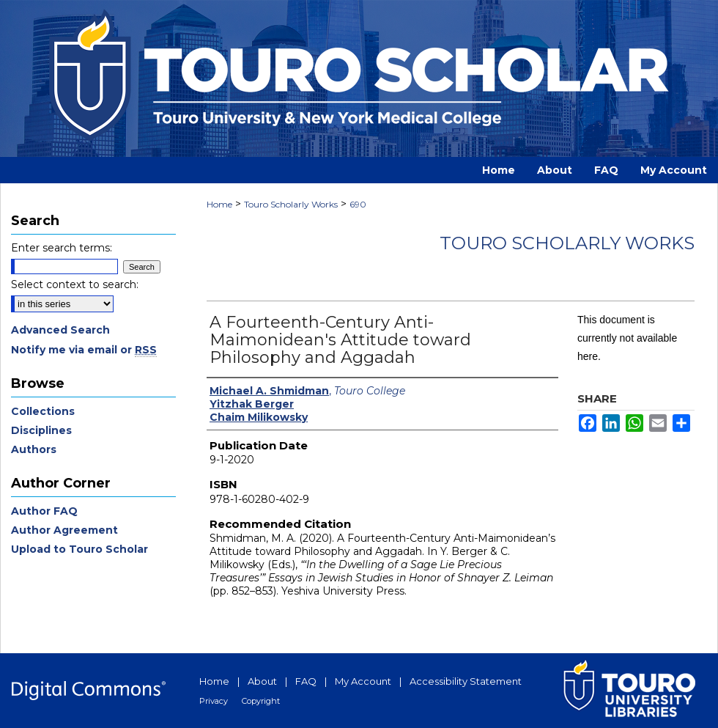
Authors (34, 449)
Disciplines (41, 430)
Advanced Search (60, 330)
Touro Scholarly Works (291, 204)
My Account (363, 681)
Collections (43, 411)
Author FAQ (44, 511)
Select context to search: (75, 284)
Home (219, 204)
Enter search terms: (62, 248)
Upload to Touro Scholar (79, 549)
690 (358, 204)
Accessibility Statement (466, 681)
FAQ (306, 681)
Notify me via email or (84, 350)
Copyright (261, 701)
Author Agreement (64, 530)
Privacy (214, 701)
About (262, 681)
